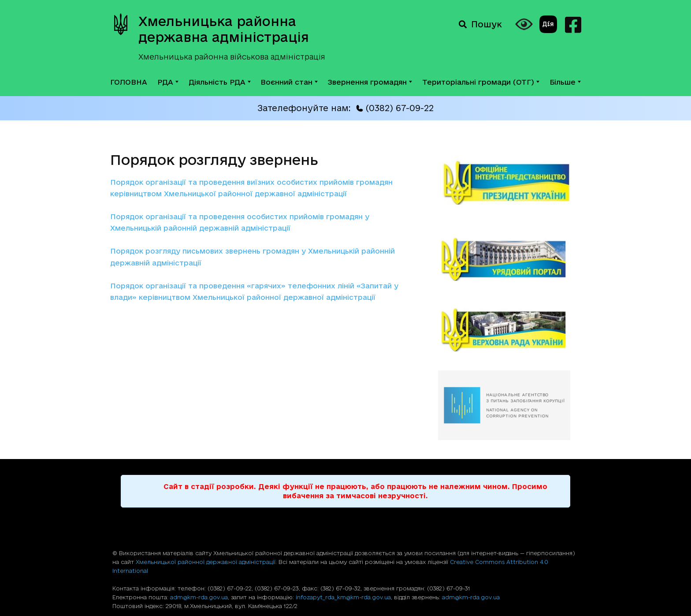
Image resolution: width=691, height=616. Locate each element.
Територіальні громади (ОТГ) (481, 82)
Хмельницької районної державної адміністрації (206, 562)
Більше (565, 82)
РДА (168, 82)
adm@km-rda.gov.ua (199, 597)
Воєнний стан (289, 82)
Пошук (480, 24)
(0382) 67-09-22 (395, 108)
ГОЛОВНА (129, 82)
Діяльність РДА (220, 82)
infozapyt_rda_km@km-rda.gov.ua (343, 597)
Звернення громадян (370, 82)
